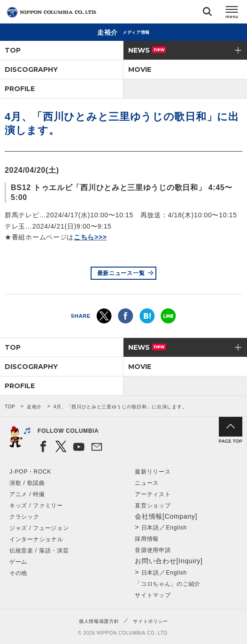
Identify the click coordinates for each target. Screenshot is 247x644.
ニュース (147, 483)
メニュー (232, 13)
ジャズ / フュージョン (39, 528)
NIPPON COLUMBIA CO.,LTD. (52, 12)
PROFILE (20, 89)
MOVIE (140, 69)
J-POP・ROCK (30, 472)
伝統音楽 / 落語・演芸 (39, 551)
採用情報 (147, 539)
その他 (18, 573)
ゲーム (18, 562)
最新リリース (153, 472)
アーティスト (153, 494)
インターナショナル (36, 539)
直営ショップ (153, 506)
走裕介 (34, 407)
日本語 (150, 528)
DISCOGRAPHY (31, 69)
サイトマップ (153, 595)
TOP (13, 50)
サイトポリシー (151, 621)
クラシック (24, 517)
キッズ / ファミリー (36, 506)
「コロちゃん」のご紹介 (168, 584)
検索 (207, 13)
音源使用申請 (153, 550)
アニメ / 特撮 (27, 494)
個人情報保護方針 (99, 621)
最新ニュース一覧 (121, 273)
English (177, 528)
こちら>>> (90, 237)
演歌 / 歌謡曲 (27, 483)
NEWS (147, 50)
